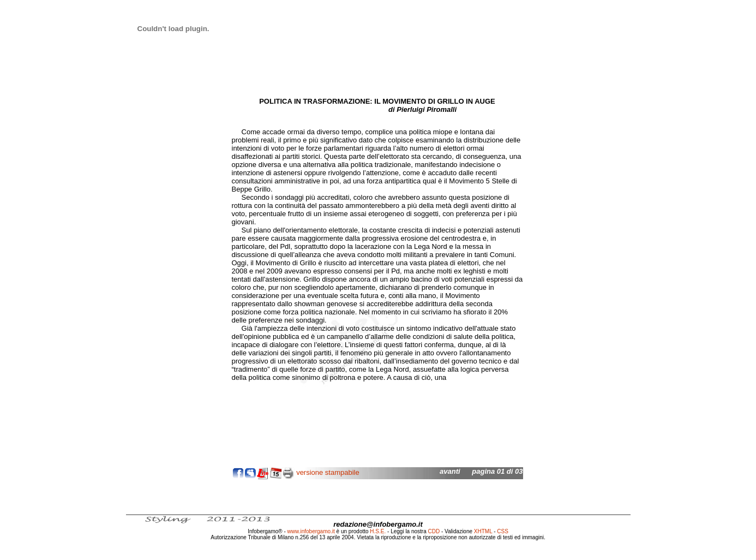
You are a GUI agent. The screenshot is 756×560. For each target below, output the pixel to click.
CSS (503, 531)
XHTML (483, 531)
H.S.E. (378, 531)
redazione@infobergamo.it (378, 524)
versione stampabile (328, 472)
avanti (450, 471)
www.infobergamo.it (311, 531)
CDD (434, 531)
